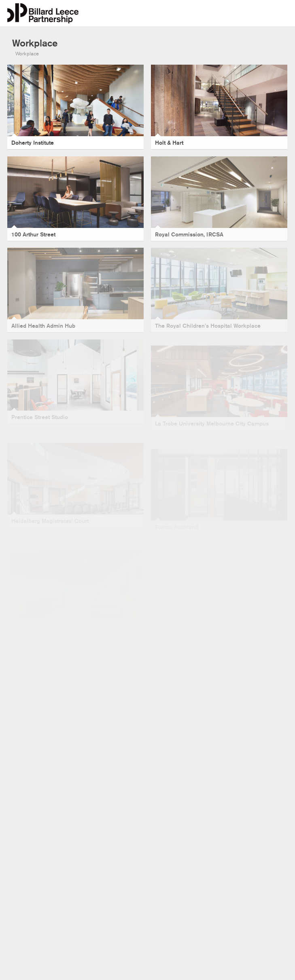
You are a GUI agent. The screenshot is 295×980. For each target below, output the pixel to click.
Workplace (27, 54)
